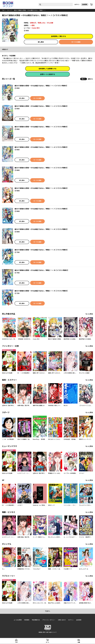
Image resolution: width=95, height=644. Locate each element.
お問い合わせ (62, 620)
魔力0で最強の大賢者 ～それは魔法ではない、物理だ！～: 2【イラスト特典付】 (41, 106)
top (3, 10)
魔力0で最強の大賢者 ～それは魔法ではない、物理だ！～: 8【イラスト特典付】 (41, 229)
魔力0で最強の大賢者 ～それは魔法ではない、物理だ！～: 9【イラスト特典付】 (41, 250)
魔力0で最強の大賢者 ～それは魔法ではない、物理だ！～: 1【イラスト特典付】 (41, 86)
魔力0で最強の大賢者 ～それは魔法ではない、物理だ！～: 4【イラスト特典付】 (41, 147)
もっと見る (89, 314)
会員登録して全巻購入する (47, 69)
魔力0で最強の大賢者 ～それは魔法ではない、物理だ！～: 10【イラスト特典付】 (42, 270)
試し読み (41, 42)
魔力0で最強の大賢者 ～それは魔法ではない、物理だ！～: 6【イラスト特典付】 (41, 188)
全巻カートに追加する (47, 74)
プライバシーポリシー (49, 620)
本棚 (79, 642)
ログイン (77, 4)
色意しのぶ (42, 23)
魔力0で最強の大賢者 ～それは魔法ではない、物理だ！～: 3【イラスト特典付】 (41, 127)
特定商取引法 (36, 620)
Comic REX (36, 28)
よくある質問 (18, 620)
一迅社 (32, 25)
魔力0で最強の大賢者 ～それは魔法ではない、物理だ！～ (30, 10)
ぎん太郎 (50, 23)
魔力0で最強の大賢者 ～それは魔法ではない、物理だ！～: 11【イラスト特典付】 (41, 291)
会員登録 (85, 4)
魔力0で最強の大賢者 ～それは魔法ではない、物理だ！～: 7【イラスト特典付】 (41, 209)
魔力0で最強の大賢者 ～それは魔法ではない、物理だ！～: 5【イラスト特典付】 (41, 168)
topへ (48, 611)
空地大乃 (33, 23)
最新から (90, 79)
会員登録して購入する (58, 36)
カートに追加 (76, 42)
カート (47, 642)
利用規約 (27, 620)
